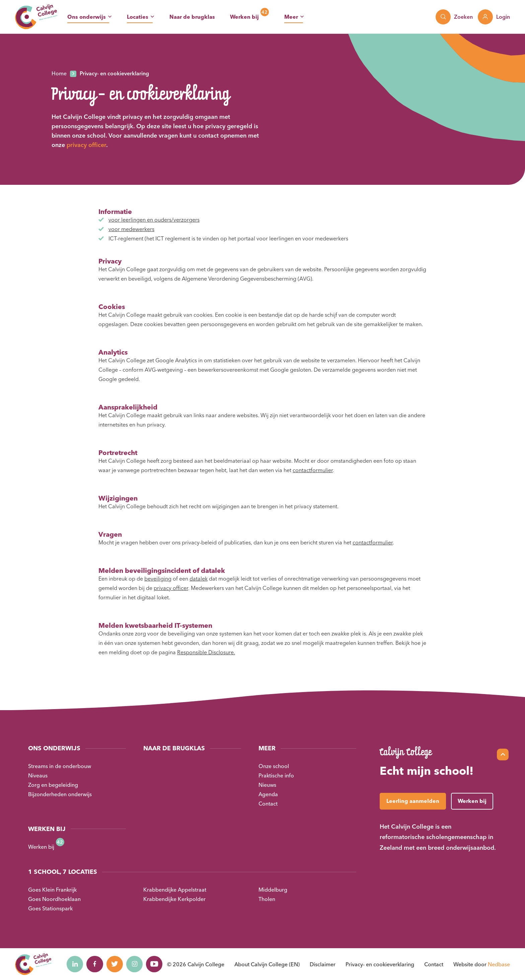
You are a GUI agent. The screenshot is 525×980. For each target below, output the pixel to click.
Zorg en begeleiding (53, 785)
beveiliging (158, 579)
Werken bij (244, 17)
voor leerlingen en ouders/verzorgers (154, 220)
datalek (199, 579)
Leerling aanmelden (413, 801)
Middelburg (273, 890)
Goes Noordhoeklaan (54, 899)
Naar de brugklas (192, 17)
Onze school (274, 766)
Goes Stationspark (50, 908)
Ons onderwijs (87, 17)
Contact (268, 804)
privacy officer (86, 145)
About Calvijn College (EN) (267, 964)
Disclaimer (323, 964)
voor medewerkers (131, 229)
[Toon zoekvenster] (454, 17)
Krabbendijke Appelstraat (175, 890)
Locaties (138, 17)
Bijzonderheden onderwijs (60, 794)
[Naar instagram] (135, 964)
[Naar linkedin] (75, 964)
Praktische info (276, 775)
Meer (291, 17)
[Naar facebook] (95, 964)
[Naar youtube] (155, 964)
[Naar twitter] (115, 964)
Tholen (267, 899)
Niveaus (38, 775)
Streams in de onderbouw (60, 766)
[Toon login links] (494, 17)
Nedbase (499, 964)
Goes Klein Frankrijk (52, 890)
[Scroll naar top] (503, 755)
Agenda (268, 794)
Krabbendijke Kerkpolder (174, 899)
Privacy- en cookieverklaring (380, 964)
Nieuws (267, 785)
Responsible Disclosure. (206, 652)
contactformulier (313, 470)
